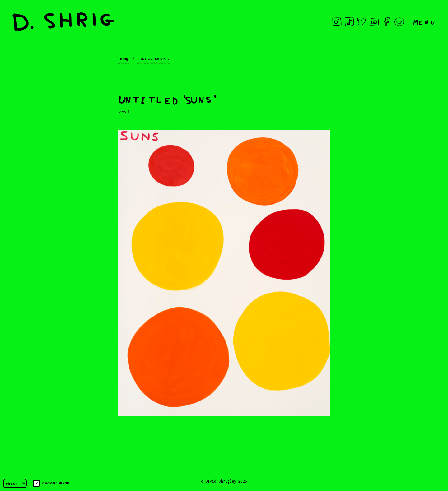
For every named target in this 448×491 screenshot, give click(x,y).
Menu (424, 22)
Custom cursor (51, 483)
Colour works (153, 58)
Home (124, 58)
